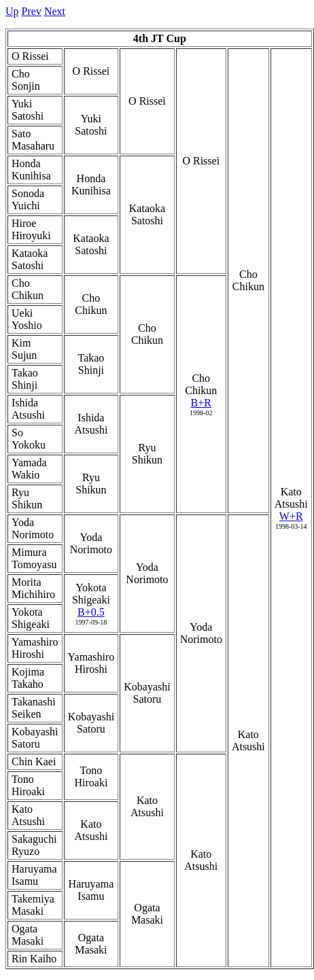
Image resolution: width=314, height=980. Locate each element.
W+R (291, 516)
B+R (201, 403)
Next (55, 11)
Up (12, 11)
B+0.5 (91, 612)
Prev (32, 11)
